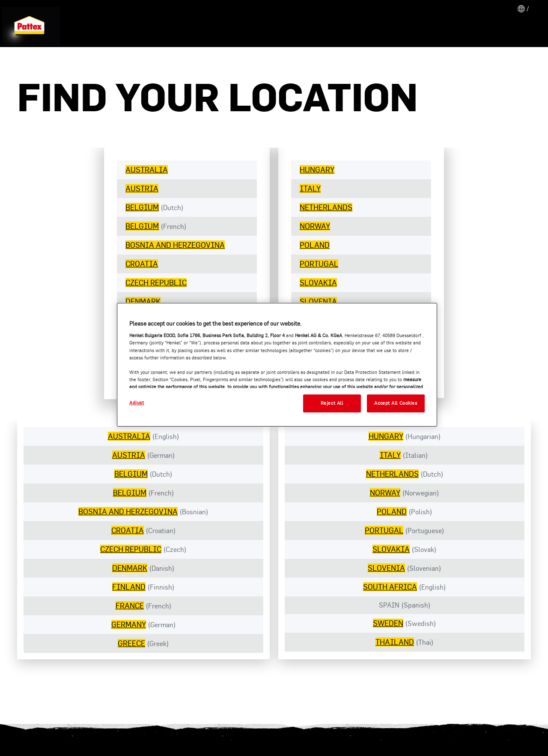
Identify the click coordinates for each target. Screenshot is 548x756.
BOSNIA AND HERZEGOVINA (175, 245)
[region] (277, 365)
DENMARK (143, 301)
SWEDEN (388, 623)
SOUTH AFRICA (390, 587)
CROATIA (142, 264)
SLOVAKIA (318, 283)
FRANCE (130, 606)
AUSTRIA (142, 188)
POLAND (315, 245)
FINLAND (129, 587)
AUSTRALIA (147, 170)
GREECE (131, 643)
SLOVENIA (318, 301)
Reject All (332, 403)
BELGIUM (142, 207)
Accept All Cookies (396, 403)
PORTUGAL (319, 264)
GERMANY (129, 624)
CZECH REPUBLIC (156, 283)
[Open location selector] (522, 9)
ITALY (310, 188)
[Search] (522, 30)
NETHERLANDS (326, 207)
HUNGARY (317, 170)
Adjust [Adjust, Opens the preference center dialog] (137, 403)
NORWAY (315, 226)
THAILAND (395, 642)
